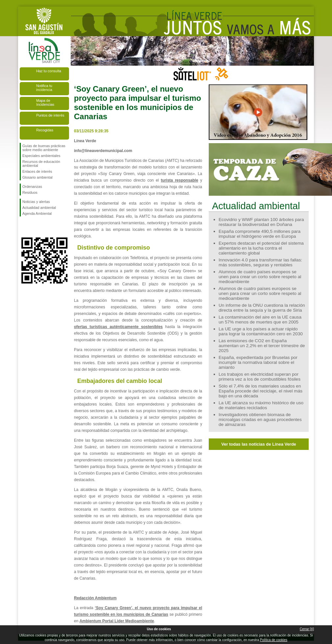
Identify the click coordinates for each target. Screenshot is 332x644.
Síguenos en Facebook (24, 227)
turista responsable (179, 180)
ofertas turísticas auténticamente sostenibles (118, 327)
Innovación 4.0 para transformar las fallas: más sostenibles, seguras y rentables (260, 262)
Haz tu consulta (49, 71)
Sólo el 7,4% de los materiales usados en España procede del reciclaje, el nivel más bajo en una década (261, 391)
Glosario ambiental (37, 177)
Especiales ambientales (41, 156)
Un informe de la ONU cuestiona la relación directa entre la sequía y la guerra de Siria (262, 308)
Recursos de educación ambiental (41, 164)
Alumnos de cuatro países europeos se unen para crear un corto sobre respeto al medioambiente (260, 277)
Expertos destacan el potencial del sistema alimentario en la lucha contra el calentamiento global (261, 248)
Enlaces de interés (37, 171)
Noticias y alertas (36, 202)
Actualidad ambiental (39, 208)
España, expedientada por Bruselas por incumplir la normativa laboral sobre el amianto (258, 362)
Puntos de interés (50, 115)
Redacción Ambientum (95, 598)
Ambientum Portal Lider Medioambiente (117, 621)
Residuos (30, 192)
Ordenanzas (32, 187)
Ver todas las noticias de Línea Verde (259, 444)
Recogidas (45, 130)
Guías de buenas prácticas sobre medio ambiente (44, 148)
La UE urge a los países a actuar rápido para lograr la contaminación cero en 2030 (261, 331)
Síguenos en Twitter (35, 227)
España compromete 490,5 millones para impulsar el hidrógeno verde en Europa (260, 234)
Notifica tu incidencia (44, 88)
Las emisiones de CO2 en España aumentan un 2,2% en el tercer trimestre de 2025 (262, 346)
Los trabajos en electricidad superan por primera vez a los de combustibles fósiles (260, 377)
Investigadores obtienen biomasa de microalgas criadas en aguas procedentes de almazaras (260, 420)
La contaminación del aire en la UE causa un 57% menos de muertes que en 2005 (260, 320)
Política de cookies (274, 640)
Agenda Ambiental (37, 213)
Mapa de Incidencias (45, 102)
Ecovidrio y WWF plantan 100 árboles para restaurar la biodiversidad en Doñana (261, 222)
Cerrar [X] (307, 629)
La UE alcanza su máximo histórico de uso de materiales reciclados (261, 405)
